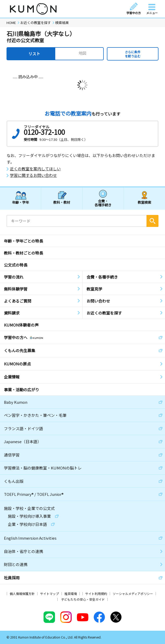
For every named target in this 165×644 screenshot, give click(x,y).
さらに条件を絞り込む (133, 54)
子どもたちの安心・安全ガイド (83, 599)
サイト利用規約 (96, 594)
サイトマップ (50, 594)
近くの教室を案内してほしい (35, 169)
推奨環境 (71, 594)
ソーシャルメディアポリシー (133, 594)
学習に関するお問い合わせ (33, 175)
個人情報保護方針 (22, 594)
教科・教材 (62, 202)
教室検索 (144, 202)
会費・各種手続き (103, 203)
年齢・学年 (20, 202)
